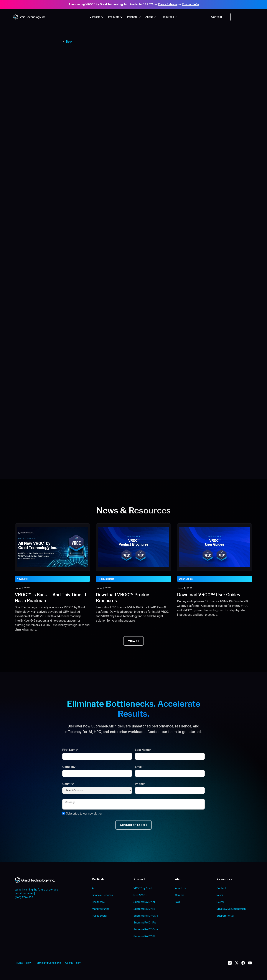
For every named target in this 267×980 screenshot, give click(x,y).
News (220, 895)
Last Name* (143, 750)
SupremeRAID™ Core (146, 929)
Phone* (140, 784)
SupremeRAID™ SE (145, 936)
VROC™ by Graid (143, 888)
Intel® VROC (141, 895)
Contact (217, 17)
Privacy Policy (23, 963)
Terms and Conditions (48, 963)
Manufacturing (101, 909)
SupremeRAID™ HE (145, 909)
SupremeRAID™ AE (145, 902)
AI (93, 888)
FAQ (177, 902)
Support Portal (225, 916)
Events (221, 902)
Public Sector (100, 916)
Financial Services (102, 895)
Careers (180, 895)
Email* (139, 767)
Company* (69, 767)
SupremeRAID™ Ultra (146, 916)
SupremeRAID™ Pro (145, 923)
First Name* (70, 750)
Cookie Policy (73, 963)
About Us (180, 888)
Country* (68, 784)
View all (133, 641)
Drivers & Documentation (231, 909)
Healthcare (98, 902)
